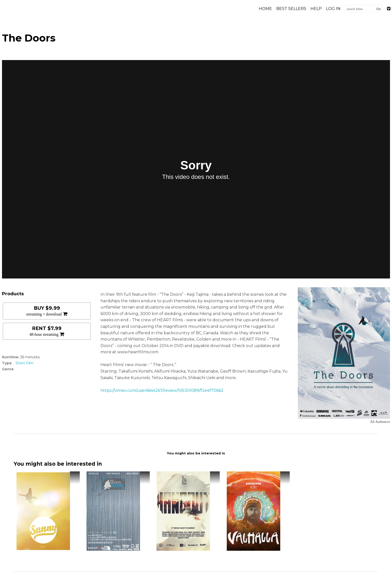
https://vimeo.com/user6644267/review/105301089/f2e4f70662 (162, 390)
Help (316, 9)
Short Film (24, 363)
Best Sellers (291, 9)
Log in (333, 9)
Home (265, 9)
